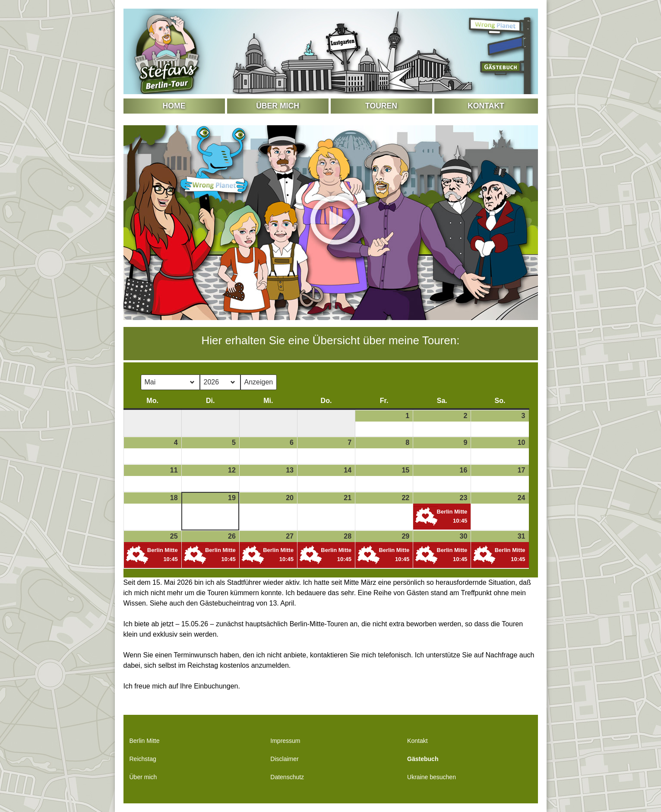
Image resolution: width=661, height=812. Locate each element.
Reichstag (143, 759)
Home (174, 106)
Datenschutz (287, 777)
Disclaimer (284, 759)
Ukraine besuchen (432, 777)
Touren (381, 106)
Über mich (278, 106)
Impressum (285, 741)
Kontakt (486, 106)
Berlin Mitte (145, 741)
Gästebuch (423, 759)
